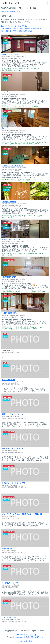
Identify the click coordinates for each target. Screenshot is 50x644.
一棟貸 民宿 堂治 (9, 313)
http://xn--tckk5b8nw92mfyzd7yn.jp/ (29, 637)
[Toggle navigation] (45, 3)
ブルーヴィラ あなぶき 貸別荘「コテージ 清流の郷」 (23, 514)
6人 (16, 26)
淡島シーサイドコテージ (11, 239)
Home (20, 641)
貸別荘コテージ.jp (11, 3)
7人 (20, 26)
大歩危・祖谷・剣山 (24, 28)
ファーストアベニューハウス (12, 166)
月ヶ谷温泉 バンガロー (11, 583)
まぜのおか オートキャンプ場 (13, 483)
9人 (26, 26)
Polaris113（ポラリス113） (12, 54)
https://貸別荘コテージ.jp (27, 635)
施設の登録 (28, 641)
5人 (13, 26)
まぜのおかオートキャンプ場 (12, 449)
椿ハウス (5, 128)
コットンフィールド (9, 617)
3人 (6, 26)
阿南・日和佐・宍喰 (9, 28)
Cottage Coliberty (9, 202)
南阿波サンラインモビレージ (12, 414)
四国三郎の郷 (7, 548)
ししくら (5, 92)
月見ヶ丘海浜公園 (8, 380)
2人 (3, 26)
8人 (23, 26)
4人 (9, 26)
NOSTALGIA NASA (9, 277)
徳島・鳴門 (37, 28)
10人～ (31, 26)
